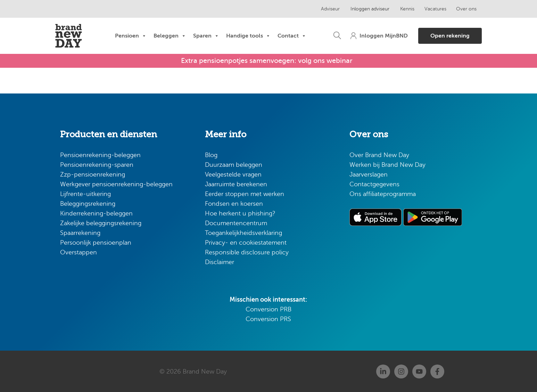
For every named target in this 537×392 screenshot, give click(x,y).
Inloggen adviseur (367, 9)
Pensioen (131, 36)
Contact (292, 36)
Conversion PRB (268, 309)
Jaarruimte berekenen (236, 184)
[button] (332, 36)
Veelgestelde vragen (233, 174)
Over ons (462, 9)
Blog (211, 155)
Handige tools (248, 36)
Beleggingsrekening (88, 203)
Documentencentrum (236, 223)
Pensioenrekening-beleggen (100, 155)
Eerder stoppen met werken (245, 194)
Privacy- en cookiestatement (246, 242)
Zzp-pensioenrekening (93, 174)
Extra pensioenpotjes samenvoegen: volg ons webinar (267, 60)
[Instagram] (401, 371)
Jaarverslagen (369, 174)
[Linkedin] (383, 371)
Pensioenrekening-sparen (97, 164)
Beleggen (170, 36)
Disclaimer (220, 262)
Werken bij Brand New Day (387, 164)
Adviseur (328, 9)
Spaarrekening (80, 232)
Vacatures (431, 9)
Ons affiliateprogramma (383, 194)
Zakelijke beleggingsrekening (101, 223)
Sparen (206, 36)
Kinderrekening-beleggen (96, 213)
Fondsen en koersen (234, 203)
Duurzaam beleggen (234, 164)
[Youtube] (419, 371)
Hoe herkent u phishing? (240, 213)
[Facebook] (437, 371)
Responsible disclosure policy (247, 252)
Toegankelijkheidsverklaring (243, 232)
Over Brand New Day (379, 155)
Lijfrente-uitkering (85, 194)
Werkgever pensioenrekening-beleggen (116, 184)
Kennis (403, 9)
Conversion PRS (268, 319)
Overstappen (79, 252)
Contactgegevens (374, 184)
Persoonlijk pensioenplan (96, 242)
